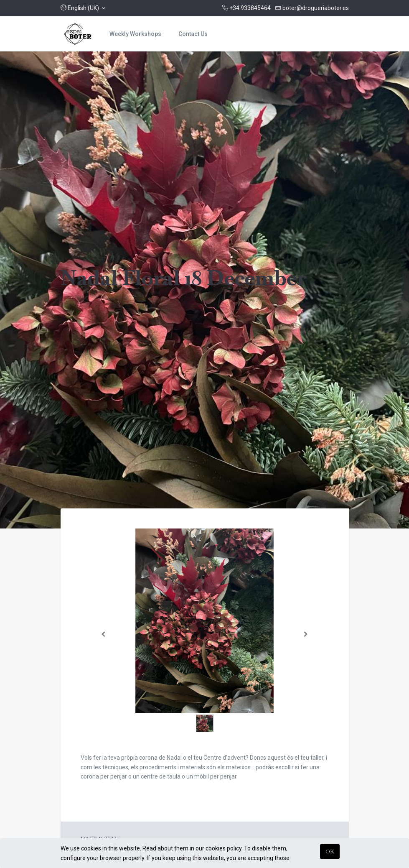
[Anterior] (104, 634)
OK (330, 851)
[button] (83, 8)
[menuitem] (135, 34)
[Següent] (306, 634)
